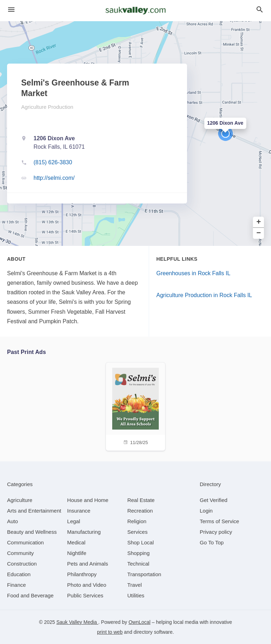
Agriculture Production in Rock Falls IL (204, 295)
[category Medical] (76, 542)
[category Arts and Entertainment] (34, 511)
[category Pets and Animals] (88, 564)
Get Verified (213, 500)
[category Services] (138, 532)
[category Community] (20, 553)
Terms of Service (219, 521)
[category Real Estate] (141, 500)
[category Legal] (74, 521)
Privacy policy (216, 532)
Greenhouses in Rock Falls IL (193, 273)
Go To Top (212, 542)
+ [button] (259, 222)
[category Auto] (13, 521)
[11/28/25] (135, 406)
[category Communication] (25, 542)
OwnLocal (139, 622)
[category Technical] (138, 564)
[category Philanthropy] (82, 574)
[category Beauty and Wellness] (32, 532)
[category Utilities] (136, 595)
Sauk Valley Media (77, 622)
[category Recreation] (140, 511)
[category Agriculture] (20, 500)
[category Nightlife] (77, 553)
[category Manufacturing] (84, 532)
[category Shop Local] (141, 542)
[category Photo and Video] (87, 585)
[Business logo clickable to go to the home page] (135, 11)
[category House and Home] (88, 500)
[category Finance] (16, 585)
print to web (110, 632)
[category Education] (19, 574)
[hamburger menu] (11, 10)
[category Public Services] (85, 595)
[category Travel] (135, 585)
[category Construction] (22, 564)
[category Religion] (137, 521)
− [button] (259, 233)
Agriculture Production (47, 107)
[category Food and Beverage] (30, 595)
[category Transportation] (144, 574)
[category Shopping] (138, 553)
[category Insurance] (79, 511)
